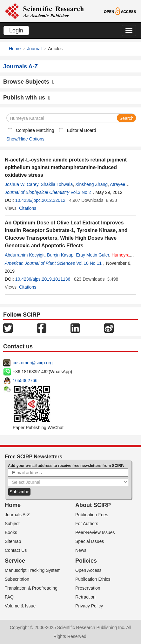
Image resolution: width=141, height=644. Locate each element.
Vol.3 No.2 (81, 192)
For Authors (87, 524)
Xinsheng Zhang (91, 184)
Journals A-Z (17, 515)
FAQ (9, 597)
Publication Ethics (93, 579)
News (81, 550)
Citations (28, 208)
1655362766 (25, 380)
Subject (12, 524)
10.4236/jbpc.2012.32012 (40, 200)
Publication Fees (92, 515)
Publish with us (27, 98)
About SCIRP (93, 505)
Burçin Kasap (60, 255)
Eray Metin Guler (92, 255)
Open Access (88, 570)
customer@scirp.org (33, 363)
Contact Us (16, 550)
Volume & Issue (20, 606)
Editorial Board (82, 130)
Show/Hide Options (25, 139)
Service (15, 561)
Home (15, 49)
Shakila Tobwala (57, 184)
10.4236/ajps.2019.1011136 (43, 279)
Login (16, 31)
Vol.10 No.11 (89, 263)
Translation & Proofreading (31, 588)
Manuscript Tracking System (33, 570)
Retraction (85, 597)
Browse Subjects (29, 82)
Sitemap (13, 541)
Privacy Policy (89, 606)
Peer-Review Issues (95, 532)
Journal (34, 49)
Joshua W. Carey (22, 184)
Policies (86, 561)
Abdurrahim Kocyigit (25, 255)
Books (11, 532)
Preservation (88, 588)
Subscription (17, 579)
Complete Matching (35, 130)
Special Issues (90, 541)
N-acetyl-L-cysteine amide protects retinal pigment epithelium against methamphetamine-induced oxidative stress (66, 167)
